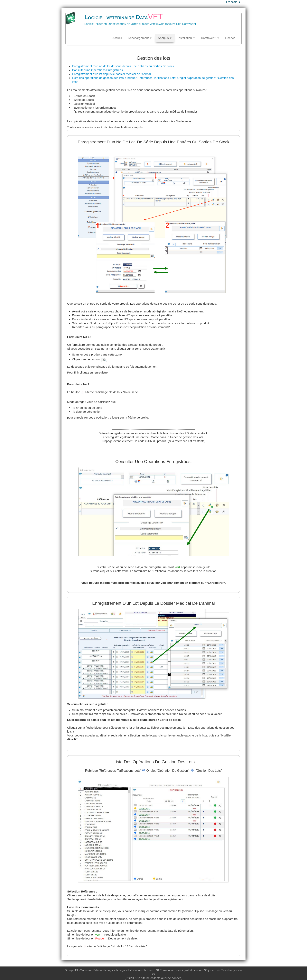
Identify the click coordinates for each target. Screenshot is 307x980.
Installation (186, 38)
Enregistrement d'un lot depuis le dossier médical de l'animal (111, 74)
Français (233, 2)
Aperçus (165, 38)
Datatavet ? (210, 38)
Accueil (117, 38)
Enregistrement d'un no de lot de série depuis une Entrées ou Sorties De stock (123, 66)
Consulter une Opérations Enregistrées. (98, 70)
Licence (230, 38)
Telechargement (140, 38)
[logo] (135, 23)
